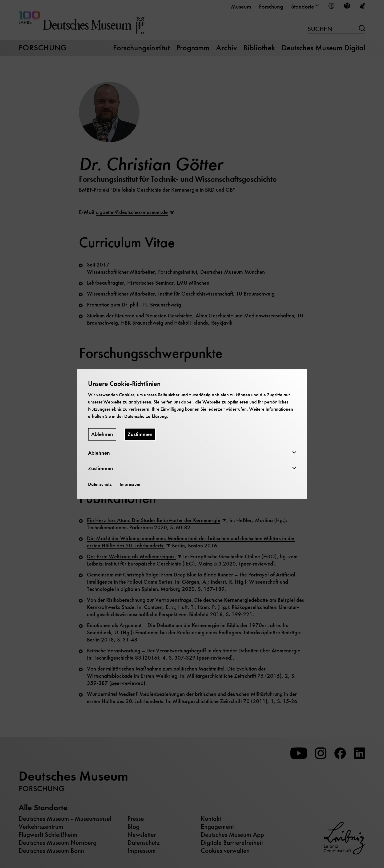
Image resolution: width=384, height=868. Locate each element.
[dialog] (192, 434)
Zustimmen (140, 434)
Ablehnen (102, 434)
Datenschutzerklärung (146, 416)
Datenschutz (100, 484)
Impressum (130, 484)
